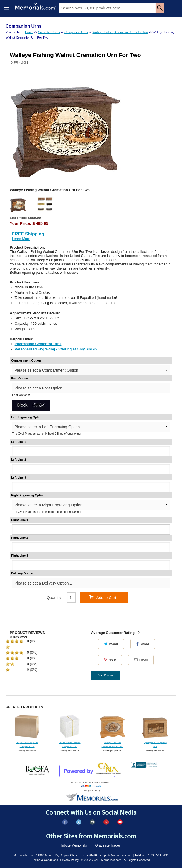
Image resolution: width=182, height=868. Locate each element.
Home (29, 32)
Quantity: (55, 598)
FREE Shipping (28, 234)
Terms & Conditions (45, 860)
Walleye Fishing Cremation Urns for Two (120, 32)
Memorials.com (23, 855)
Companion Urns (76, 32)
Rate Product (106, 675)
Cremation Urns (49, 32)
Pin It (110, 660)
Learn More (21, 239)
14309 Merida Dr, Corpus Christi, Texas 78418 (66, 855)
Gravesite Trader (108, 845)
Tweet (111, 644)
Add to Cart (103, 597)
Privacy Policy (70, 860)
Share (143, 644)
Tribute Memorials (74, 845)
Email (141, 660)
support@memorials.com (116, 855)
